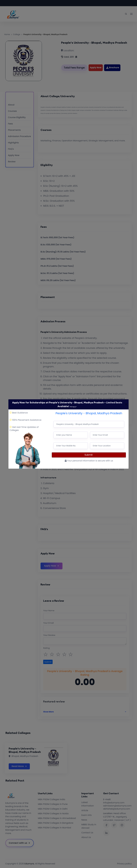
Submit (89, 455)
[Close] (126, 404)
